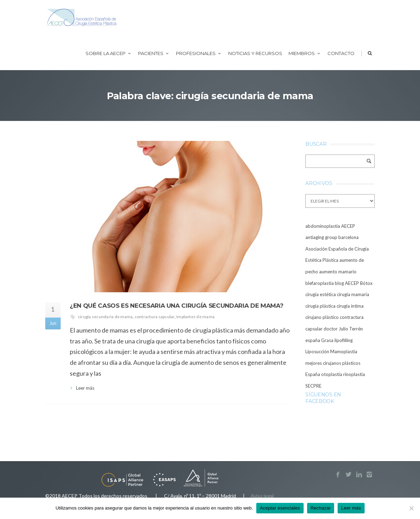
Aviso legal (262, 496)
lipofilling (344, 340)
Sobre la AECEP (109, 53)
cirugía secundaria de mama (105, 317)
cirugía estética (321, 294)
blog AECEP (347, 283)
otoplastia (332, 374)
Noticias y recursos (255, 53)
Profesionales (199, 53)
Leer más (85, 388)
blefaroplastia (320, 283)
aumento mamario (338, 272)
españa (313, 340)
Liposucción (317, 351)
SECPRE (313, 386)
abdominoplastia (323, 226)
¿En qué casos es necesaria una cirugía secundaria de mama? (177, 306)
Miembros (305, 53)
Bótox (366, 283)
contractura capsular (155, 317)
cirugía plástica (320, 306)
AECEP (348, 226)
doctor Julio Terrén (343, 329)
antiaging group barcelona (332, 237)
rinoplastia (354, 374)
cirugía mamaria (353, 294)
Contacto (341, 53)
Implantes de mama (195, 317)
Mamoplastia (344, 351)
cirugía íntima (350, 306)
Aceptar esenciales (280, 508)
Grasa (327, 340)
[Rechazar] (411, 508)
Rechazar (321, 508)
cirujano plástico (322, 317)
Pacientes (154, 53)
